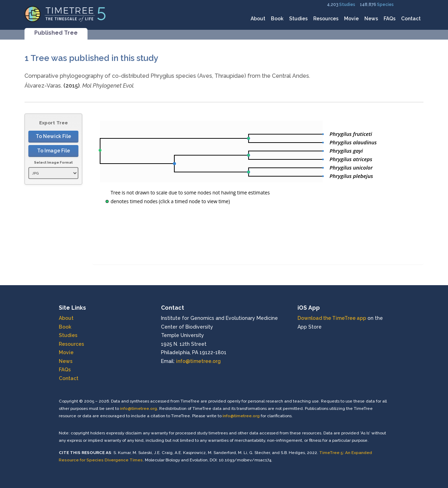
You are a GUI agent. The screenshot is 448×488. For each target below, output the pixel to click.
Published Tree (56, 33)
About (258, 19)
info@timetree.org (198, 361)
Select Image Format (53, 162)
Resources (326, 19)
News (371, 19)
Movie (351, 19)
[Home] (65, 13)
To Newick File (53, 136)
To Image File (54, 151)
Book (277, 19)
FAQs (390, 19)
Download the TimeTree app (332, 318)
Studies (347, 5)
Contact (411, 19)
